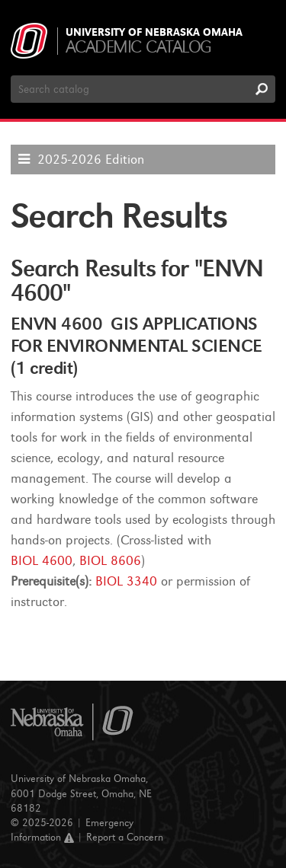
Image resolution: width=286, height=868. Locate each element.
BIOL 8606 (110, 561)
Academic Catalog (138, 47)
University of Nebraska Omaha (154, 33)
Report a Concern (125, 837)
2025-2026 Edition (91, 160)
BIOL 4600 (42, 561)
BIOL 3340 (126, 581)
